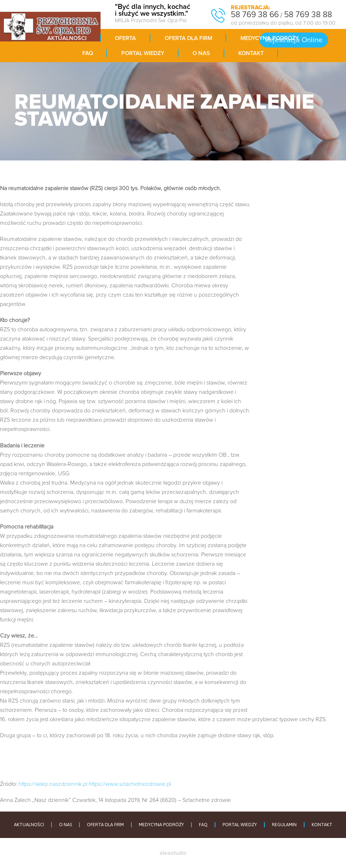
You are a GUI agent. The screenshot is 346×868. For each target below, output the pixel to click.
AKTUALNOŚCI (29, 825)
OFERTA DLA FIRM (105, 825)
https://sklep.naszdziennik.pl (53, 784)
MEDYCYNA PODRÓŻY (161, 825)
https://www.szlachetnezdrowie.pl (130, 784)
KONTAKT (322, 825)
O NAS (65, 825)
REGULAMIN (284, 825)
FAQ (203, 825)
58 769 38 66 (255, 15)
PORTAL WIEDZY (240, 825)
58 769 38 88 (308, 15)
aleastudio (173, 853)
